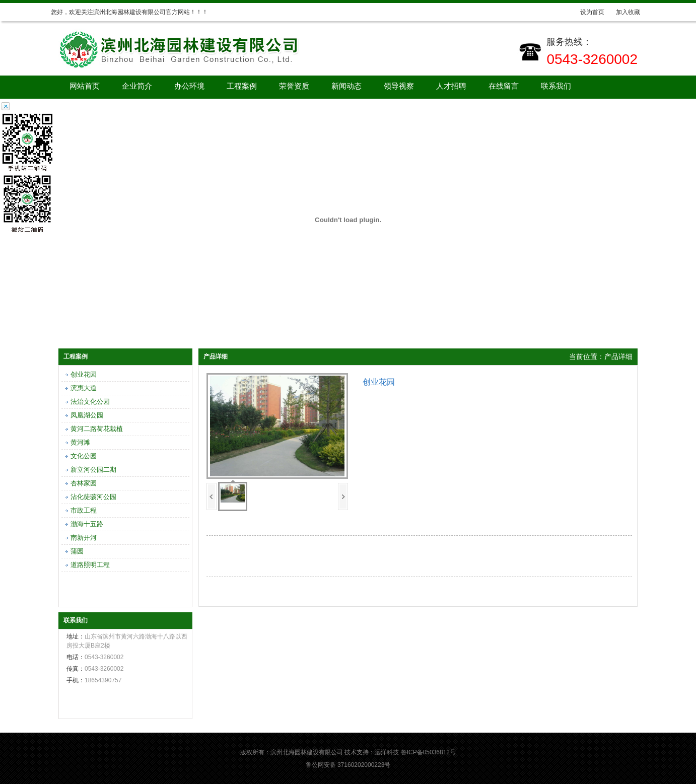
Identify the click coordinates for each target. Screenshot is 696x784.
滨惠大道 (84, 388)
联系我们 (556, 86)
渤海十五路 (87, 524)
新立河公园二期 (93, 470)
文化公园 (84, 456)
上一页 (212, 496)
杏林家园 (84, 483)
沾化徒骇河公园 (93, 497)
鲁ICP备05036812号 (428, 752)
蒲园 (77, 551)
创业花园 (84, 374)
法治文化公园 (90, 402)
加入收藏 (628, 12)
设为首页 (592, 12)
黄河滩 (80, 442)
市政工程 (84, 510)
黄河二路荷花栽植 (97, 429)
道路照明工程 (90, 565)
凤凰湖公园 (87, 415)
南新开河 (84, 538)
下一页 (343, 496)
